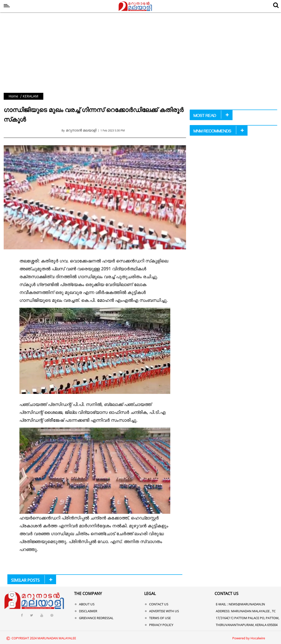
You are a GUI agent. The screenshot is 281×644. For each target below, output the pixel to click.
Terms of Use (160, 618)
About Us (87, 604)
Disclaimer (88, 611)
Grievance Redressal (96, 618)
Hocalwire (258, 638)
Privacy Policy (161, 625)
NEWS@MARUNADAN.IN (247, 604)
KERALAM (31, 96)
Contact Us (159, 604)
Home (13, 96)
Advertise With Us (164, 611)
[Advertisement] (141, 51)
